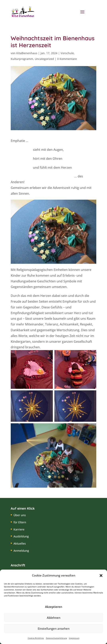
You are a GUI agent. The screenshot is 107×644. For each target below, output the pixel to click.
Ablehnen (54, 618)
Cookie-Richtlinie (36, 638)
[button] (101, 576)
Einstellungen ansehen (54, 629)
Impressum (74, 638)
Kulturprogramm (22, 59)
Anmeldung (21, 551)
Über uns (20, 515)
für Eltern (20, 522)
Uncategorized (44, 59)
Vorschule (67, 53)
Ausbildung (21, 536)
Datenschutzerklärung (56, 638)
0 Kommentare (67, 59)
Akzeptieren (54, 607)
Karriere (19, 529)
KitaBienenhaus (27, 53)
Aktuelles (20, 543)
